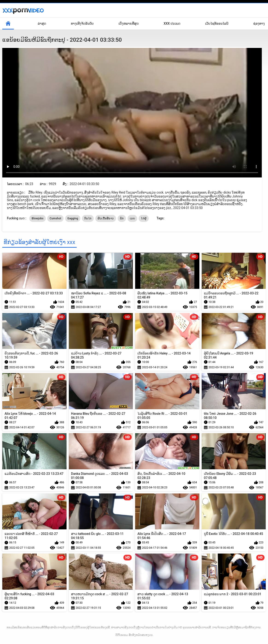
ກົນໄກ (88, 218)
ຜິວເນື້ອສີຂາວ (106, 218)
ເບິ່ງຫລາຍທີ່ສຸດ (129, 23)
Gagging (73, 218)
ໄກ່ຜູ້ (144, 218)
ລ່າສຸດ (42, 23)
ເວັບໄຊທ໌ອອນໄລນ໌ (217, 23)
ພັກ (122, 218)
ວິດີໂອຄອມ (122, 635)
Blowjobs (38, 218)
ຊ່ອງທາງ (259, 23)
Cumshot (55, 218)
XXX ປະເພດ (172, 23)
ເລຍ (132, 218)
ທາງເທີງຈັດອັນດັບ (82, 23)
